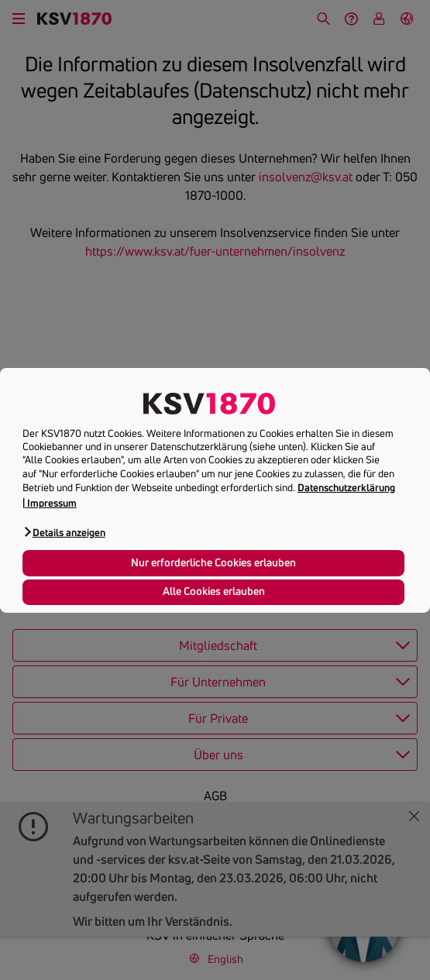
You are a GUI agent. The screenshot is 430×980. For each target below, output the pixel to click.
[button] (64, 532)
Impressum (52, 503)
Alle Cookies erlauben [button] (214, 591)
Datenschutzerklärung (346, 487)
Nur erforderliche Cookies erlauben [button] (213, 562)
